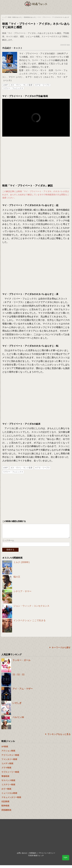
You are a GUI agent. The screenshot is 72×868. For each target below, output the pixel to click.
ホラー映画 (6, 792)
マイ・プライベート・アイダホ (34, 53)
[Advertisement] (36, 160)
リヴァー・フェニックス (13, 88)
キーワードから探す (61, 650)
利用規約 (33, 856)
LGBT (5, 85)
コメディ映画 (7, 766)
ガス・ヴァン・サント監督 (21, 85)
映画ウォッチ (36, 4)
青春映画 (5, 779)
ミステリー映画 (8, 787)
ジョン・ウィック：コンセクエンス (31, 609)
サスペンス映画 (8, 783)
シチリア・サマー (22, 594)
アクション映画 (8, 754)
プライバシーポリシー (47, 856)
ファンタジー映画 (9, 762)
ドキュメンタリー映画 (11, 800)
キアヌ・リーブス (42, 85)
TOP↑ (66, 858)
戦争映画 (5, 808)
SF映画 (5, 749)
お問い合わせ (22, 856)
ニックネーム (8, 543)
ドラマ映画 (6, 770)
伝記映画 (5, 804)
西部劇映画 (6, 813)
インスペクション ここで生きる (29, 623)
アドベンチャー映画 (10, 758)
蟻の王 (17, 580)
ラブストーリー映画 (10, 775)
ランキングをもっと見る (59, 737)
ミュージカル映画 (9, 796)
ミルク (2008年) (22, 565)
